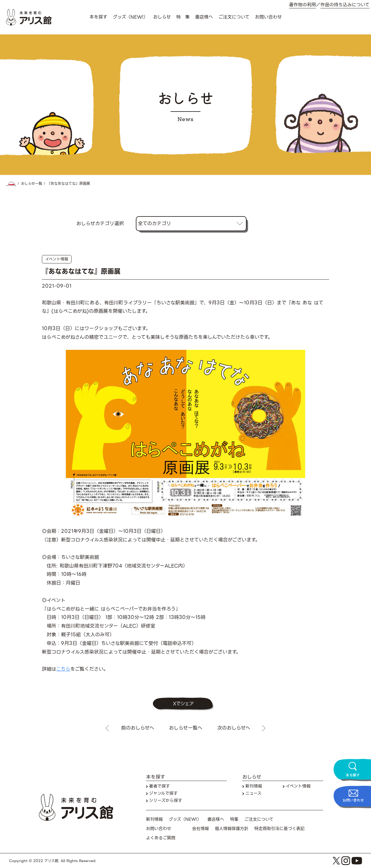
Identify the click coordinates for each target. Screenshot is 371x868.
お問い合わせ (268, 17)
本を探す (98, 17)
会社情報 (200, 829)
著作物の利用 (302, 5)
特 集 (183, 17)
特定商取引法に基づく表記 (279, 829)
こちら (63, 669)
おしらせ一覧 (32, 184)
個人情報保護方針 (232, 829)
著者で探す (159, 786)
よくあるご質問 (161, 838)
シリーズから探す (166, 801)
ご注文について (234, 17)
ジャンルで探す (163, 793)
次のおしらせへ (234, 728)
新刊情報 (254, 786)
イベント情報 (57, 259)
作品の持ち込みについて (345, 5)
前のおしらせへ (138, 728)
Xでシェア (183, 704)
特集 (234, 819)
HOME (11, 184)
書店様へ (204, 17)
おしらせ (162, 17)
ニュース (253, 793)
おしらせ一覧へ (186, 728)
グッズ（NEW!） (130, 17)
